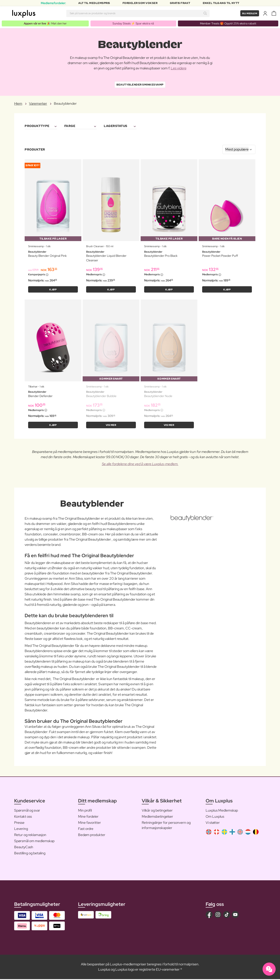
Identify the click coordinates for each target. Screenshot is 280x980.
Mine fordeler (88, 817)
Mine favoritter (90, 823)
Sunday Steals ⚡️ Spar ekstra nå (134, 23)
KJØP (53, 290)
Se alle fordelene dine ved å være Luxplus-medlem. (140, 465)
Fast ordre (86, 829)
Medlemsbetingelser (157, 817)
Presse (19, 823)
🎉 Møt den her (46, 23)
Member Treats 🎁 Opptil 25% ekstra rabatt (228, 23)
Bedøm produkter (92, 835)
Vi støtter (213, 823)
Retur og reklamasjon (30, 835)
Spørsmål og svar (27, 811)
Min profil (85, 811)
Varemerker (38, 104)
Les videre (179, 68)
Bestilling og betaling (30, 854)
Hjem (18, 104)
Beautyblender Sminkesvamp (140, 85)
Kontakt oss (23, 817)
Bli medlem (248, 13)
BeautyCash (24, 848)
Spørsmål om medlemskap (34, 842)
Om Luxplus (215, 817)
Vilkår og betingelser (157, 811)
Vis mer (111, 426)
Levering (21, 829)
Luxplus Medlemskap (222, 811)
